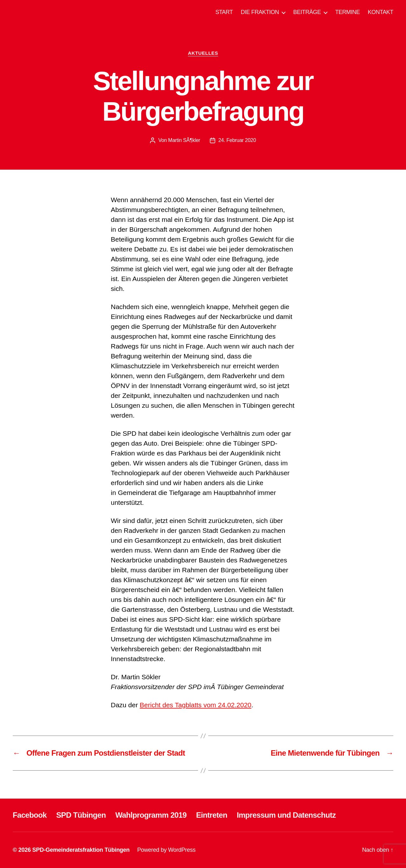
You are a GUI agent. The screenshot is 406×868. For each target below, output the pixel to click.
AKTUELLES (203, 53)
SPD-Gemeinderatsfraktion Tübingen (81, 850)
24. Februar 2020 (237, 140)
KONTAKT (381, 12)
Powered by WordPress (166, 850)
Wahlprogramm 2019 (151, 815)
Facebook (30, 815)
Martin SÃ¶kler (184, 140)
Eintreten (212, 815)
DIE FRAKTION (260, 12)
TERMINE (348, 12)
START (224, 12)
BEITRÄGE (307, 12)
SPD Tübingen (81, 815)
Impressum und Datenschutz (286, 815)
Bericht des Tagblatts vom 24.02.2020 (196, 705)
